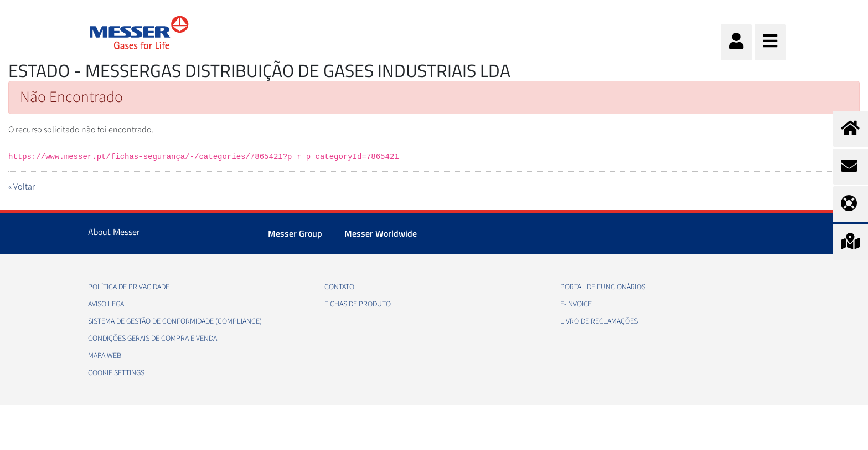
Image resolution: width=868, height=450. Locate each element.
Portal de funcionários (603, 287)
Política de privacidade (129, 287)
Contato (339, 287)
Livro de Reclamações (599, 321)
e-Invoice (576, 304)
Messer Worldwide (381, 233)
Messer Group (295, 233)
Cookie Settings (116, 373)
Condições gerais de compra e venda (153, 339)
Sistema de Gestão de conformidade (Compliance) (175, 321)
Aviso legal (108, 304)
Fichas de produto (358, 304)
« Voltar (22, 187)
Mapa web (105, 356)
